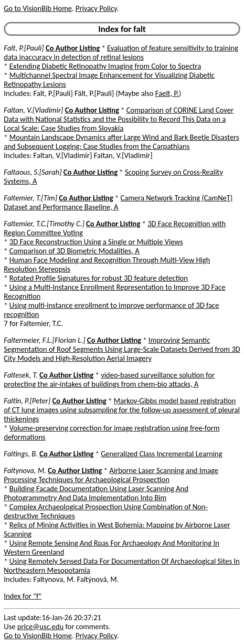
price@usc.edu (40, 627)
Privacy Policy (96, 8)
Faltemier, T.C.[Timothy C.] (44, 224)
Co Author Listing (73, 48)
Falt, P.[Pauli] (24, 48)
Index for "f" (23, 596)
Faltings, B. (21, 454)
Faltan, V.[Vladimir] (33, 110)
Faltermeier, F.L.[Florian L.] (45, 340)
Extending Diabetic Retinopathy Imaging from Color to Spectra (106, 66)
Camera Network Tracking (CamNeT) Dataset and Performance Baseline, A (118, 202)
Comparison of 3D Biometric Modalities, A (74, 251)
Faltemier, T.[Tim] (31, 198)
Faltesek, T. (21, 375)
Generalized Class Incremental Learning (161, 454)
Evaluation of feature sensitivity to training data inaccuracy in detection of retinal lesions (121, 53)
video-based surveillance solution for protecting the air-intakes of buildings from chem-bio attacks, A (109, 380)
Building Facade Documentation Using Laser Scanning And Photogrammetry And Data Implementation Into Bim (96, 493)
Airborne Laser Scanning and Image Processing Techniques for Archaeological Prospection (111, 475)
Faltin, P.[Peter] (27, 401)
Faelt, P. (167, 93)
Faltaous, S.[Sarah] (33, 172)
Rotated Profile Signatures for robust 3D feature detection (99, 278)
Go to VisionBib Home (38, 8)
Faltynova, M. (25, 470)
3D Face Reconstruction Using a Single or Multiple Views (96, 242)
